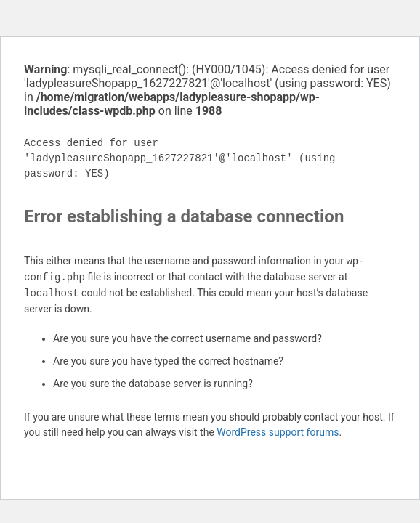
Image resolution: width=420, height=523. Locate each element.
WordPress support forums (278, 432)
